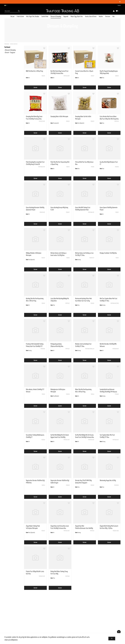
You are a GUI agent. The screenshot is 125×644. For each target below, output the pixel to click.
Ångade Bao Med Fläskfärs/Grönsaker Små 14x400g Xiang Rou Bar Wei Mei (84, 528)
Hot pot (12, 16)
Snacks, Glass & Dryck (91, 16)
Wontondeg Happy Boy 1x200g (108, 480)
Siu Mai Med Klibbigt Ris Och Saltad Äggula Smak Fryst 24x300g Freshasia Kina (60, 437)
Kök (113, 16)
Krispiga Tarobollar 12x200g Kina (108, 253)
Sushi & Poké (45, 16)
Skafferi (101, 16)
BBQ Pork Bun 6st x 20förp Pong (34, 71)
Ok (112, 639)
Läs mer (35, 87)
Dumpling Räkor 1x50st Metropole (59, 116)
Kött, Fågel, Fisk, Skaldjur (33, 16)
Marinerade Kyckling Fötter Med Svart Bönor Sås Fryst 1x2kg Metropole (83, 301)
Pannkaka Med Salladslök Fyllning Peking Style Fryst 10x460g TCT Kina (35, 346)
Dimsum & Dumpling (56, 16)
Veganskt (66, 16)
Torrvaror (108, 16)
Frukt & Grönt (20, 16)
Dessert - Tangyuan (10, 53)
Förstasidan (7, 44)
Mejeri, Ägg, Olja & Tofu (77, 16)
